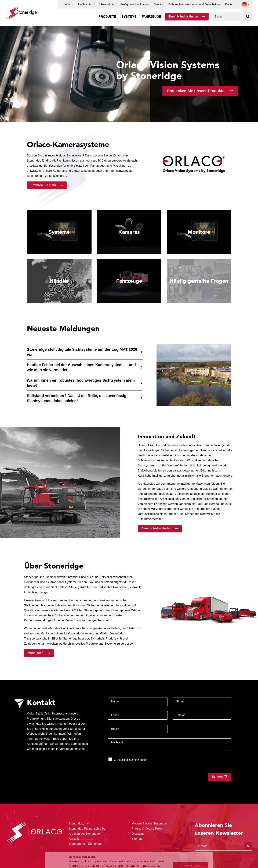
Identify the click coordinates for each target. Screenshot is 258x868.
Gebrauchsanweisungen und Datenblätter (194, 5)
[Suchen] (248, 17)
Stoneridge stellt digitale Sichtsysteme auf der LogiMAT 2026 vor (82, 352)
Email (115, 729)
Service (159, 5)
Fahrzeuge (151, 17)
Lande (115, 715)
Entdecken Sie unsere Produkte (196, 91)
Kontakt (230, 5)
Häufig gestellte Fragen (134, 5)
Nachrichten (86, 5)
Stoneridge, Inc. (80, 824)
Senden (217, 777)
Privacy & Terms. (109, 858)
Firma (180, 701)
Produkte (107, 17)
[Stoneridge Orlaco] (21, 11)
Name (115, 701)
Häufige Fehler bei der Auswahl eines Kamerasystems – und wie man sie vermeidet (81, 367)
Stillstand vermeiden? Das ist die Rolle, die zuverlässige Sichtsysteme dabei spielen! (78, 398)
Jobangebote (106, 5)
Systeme (129, 17)
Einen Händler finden (183, 17)
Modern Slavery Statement (149, 824)
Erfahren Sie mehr (43, 185)
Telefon (181, 715)
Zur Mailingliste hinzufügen (128, 759)
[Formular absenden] (248, 846)
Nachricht (117, 742)
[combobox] (232, 17)
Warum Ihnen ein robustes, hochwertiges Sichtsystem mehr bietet (81, 383)
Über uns (67, 5)
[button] (245, 5)
